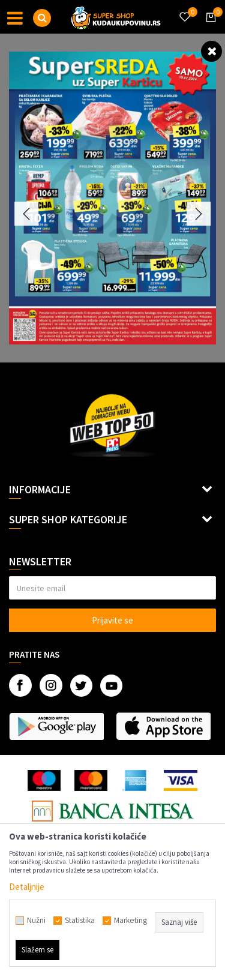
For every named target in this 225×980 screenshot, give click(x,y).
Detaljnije (27, 887)
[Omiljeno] (184, 10)
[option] (112, 198)
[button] (42, 18)
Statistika (80, 921)
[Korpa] (209, 28)
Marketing (130, 921)
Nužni (36, 921)
